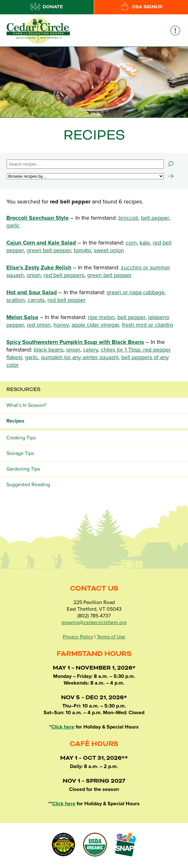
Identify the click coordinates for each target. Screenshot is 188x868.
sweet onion (109, 250)
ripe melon (101, 317)
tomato (82, 250)
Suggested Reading (28, 485)
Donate (47, 7)
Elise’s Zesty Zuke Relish (39, 267)
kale (145, 243)
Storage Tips (20, 453)
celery (91, 350)
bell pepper (155, 218)
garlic (13, 225)
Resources (23, 389)
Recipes (15, 421)
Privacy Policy (78, 637)
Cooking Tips (21, 438)
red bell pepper (66, 300)
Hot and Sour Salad (32, 292)
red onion (39, 325)
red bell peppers (64, 275)
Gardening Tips (23, 469)
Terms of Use (111, 637)
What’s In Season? (26, 405)
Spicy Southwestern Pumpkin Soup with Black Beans (75, 342)
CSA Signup (141, 7)
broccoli (128, 218)
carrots (36, 300)
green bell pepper (49, 250)
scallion (16, 300)
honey (61, 325)
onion (34, 275)
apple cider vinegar (95, 325)
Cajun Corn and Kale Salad (41, 243)
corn (131, 243)
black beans (49, 350)
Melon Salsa (22, 317)
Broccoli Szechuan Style (38, 218)
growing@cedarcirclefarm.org (94, 623)
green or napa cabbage (136, 292)
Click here (63, 727)
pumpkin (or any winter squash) (80, 357)
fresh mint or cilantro (147, 325)
